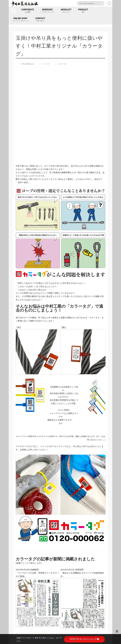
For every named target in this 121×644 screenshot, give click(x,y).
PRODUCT (83, 11)
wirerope (47, 11)
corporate (28, 11)
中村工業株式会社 (28, 63)
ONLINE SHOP (20, 19)
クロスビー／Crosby (55, 614)
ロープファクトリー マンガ (58, 630)
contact (40, 19)
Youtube (109, 3)
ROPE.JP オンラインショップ (84, 639)
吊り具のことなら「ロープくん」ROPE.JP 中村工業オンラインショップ (60, 622)
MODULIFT (66, 11)
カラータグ (63, 63)
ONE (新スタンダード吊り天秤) (60, 609)
